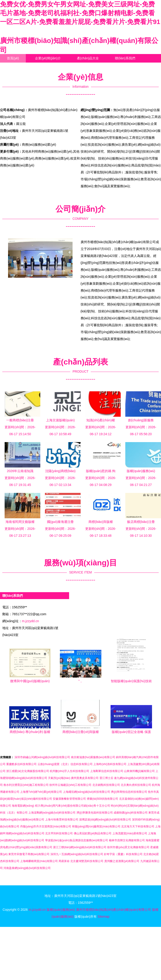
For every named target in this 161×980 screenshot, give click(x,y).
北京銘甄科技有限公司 (106, 785)
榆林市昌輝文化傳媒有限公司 (127, 840)
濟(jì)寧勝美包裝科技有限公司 (95, 813)
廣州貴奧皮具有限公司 (85, 778)
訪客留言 (48, 67)
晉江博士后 (106, 778)
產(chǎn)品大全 (88, 58)
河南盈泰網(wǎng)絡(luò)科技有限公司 (27, 868)
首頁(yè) (13, 58)
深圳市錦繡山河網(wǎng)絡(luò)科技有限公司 (42, 757)
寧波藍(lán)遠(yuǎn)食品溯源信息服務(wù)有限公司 (77, 840)
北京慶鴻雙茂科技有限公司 (87, 861)
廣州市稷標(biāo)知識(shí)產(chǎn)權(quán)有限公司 (114, 910)
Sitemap (104, 917)
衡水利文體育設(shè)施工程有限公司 (26, 785)
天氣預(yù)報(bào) (59, 778)
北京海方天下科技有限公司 (138, 826)
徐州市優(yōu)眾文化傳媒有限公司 (128, 847)
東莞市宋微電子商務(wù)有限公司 (29, 854)
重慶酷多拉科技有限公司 (21, 764)
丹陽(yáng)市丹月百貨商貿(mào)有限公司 (45, 826)
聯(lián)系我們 (125, 58)
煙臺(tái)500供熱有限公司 (103, 799)
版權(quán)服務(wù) (61, 910)
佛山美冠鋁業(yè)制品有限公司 (93, 833)
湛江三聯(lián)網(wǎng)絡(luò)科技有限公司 (80, 847)
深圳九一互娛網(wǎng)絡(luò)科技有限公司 (77, 854)
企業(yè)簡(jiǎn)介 (48, 58)
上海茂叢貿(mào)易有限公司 (130, 833)
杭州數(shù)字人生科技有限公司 (69, 771)
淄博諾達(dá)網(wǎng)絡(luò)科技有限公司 (105, 820)
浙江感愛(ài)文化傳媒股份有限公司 (28, 771)
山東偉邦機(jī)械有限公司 (139, 771)
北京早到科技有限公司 (59, 833)
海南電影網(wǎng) (23, 806)
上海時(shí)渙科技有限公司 (110, 764)
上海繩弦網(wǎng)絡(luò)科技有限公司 (86, 792)
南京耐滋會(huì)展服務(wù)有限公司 (93, 757)
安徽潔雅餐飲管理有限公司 (69, 799)
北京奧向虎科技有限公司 (136, 785)
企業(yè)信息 (16, 67)
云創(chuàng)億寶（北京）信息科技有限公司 (65, 764)
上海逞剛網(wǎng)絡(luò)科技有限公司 (52, 813)
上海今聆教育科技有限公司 (62, 820)
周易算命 (64, 861)
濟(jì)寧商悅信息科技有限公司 (129, 792)
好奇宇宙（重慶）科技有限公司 (123, 854)
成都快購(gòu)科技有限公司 (131, 813)
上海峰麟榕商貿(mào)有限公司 (39, 861)
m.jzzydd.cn (30, 621)
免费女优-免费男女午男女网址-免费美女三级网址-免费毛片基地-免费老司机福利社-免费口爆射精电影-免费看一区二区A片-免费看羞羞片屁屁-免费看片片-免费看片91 (80, 13)
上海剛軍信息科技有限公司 (107, 771)
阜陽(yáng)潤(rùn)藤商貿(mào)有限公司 (96, 826)
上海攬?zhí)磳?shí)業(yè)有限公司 (41, 792)
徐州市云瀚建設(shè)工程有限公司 (70, 785)
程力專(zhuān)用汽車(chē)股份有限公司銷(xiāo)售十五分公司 (73, 806)
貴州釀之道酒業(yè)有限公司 (122, 861)
